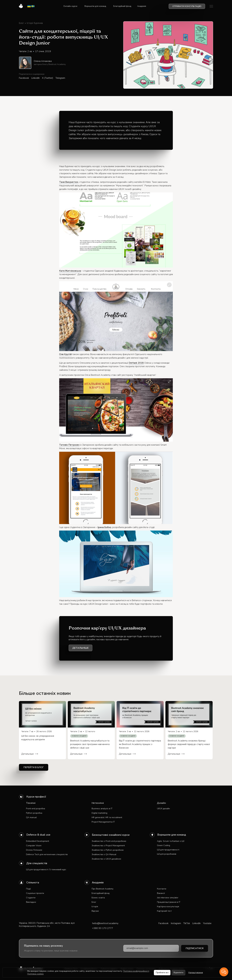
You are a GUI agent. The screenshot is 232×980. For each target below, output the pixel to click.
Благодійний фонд (101, 893)
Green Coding (163, 845)
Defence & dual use (38, 835)
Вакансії (161, 893)
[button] (71, 6)
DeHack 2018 (136, 363)
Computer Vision (34, 846)
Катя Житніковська (70, 271)
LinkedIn (36, 78)
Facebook (24, 78)
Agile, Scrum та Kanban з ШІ (171, 841)
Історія (95, 907)
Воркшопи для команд (172, 835)
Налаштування (196, 973)
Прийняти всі (162, 973)
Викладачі (31, 902)
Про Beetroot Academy (102, 889)
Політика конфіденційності (136, 971)
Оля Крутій (65, 354)
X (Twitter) (48, 78)
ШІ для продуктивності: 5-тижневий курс (46, 870)
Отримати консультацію (187, 6)
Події (28, 889)
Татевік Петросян (69, 445)
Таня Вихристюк (69, 182)
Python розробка (34, 813)
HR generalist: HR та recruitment (107, 817)
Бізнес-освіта (98, 898)
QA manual (31, 817)
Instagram (176, 923)
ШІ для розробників (167, 854)
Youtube (207, 923)
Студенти (31, 898)
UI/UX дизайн (163, 809)
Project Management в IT (103, 822)
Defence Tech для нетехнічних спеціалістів (47, 854)
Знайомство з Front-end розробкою (109, 841)
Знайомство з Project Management (108, 846)
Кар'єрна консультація (168, 907)
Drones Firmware (34, 850)
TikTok (187, 923)
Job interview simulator (168, 898)
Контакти (162, 889)
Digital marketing (99, 813)
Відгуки (95, 911)
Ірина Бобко (104, 527)
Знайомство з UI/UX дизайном (106, 859)
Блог (94, 902)
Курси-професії (36, 797)
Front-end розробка (36, 809)
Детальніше (80, 648)
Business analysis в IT (102, 809)
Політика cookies (35, 974)
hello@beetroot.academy (105, 923)
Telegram (60, 78)
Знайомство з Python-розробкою (108, 850)
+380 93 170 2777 (103, 928)
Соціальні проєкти (35, 893)
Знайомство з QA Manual (104, 854)
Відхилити (178, 973)
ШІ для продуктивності (168, 850)
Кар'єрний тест (164, 911)
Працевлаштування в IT (169, 902)
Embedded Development (38, 841)
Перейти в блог (34, 767)
